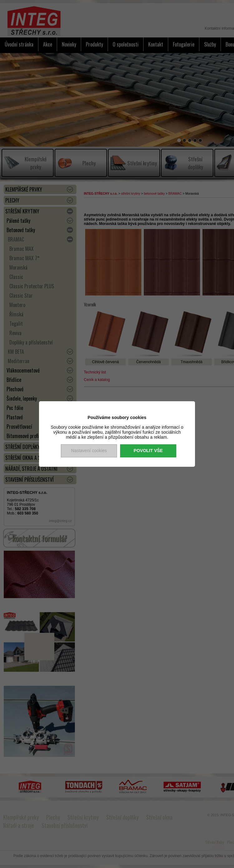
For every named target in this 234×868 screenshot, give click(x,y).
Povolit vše (148, 451)
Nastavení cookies (89, 451)
